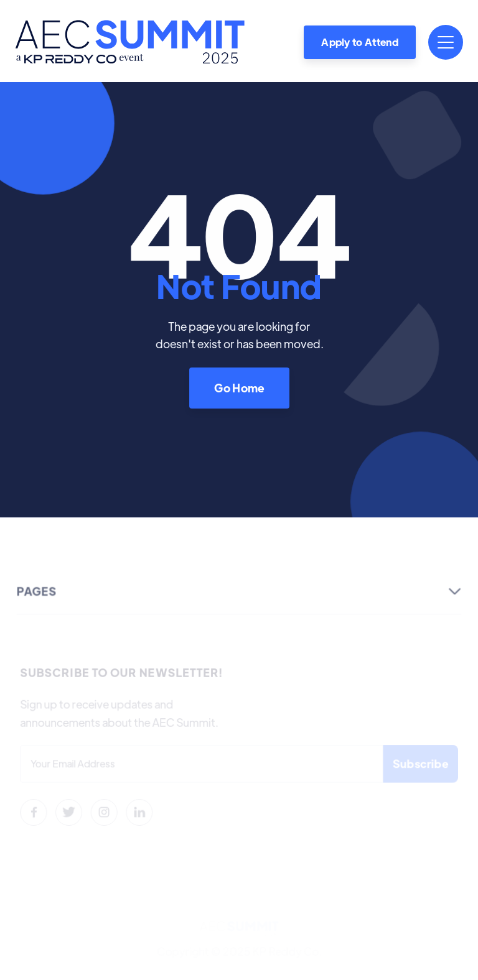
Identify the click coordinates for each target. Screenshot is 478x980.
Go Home (239, 387)
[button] (446, 42)
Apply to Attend (360, 42)
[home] (130, 42)
